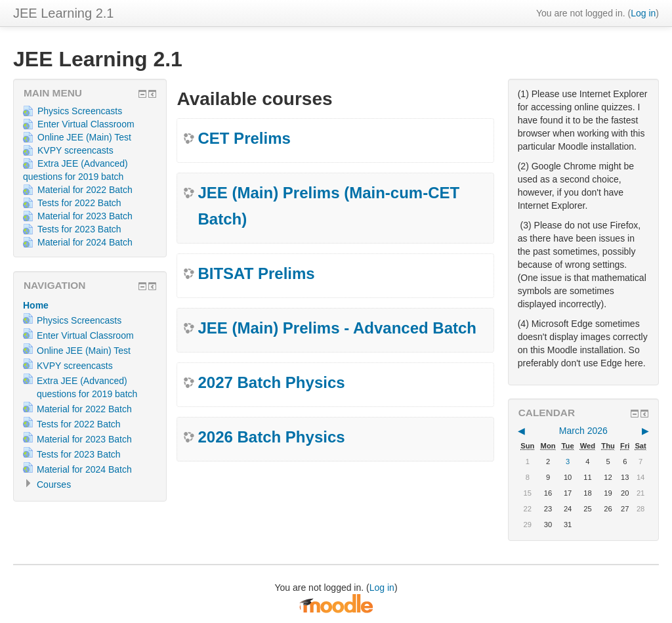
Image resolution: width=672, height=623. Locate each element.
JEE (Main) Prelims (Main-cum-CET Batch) (328, 206)
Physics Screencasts (73, 111)
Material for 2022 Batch (78, 190)
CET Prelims (244, 138)
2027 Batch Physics (271, 382)
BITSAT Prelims (256, 273)
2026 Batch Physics (271, 437)
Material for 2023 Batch (78, 216)
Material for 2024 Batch (78, 242)
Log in (643, 13)
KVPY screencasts (68, 150)
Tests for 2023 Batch (72, 229)
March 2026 (583, 431)
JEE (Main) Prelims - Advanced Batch (337, 328)
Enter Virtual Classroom (79, 124)
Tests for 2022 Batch (72, 203)
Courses (54, 484)
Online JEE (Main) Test (77, 137)
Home (36, 305)
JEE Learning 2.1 (63, 13)
